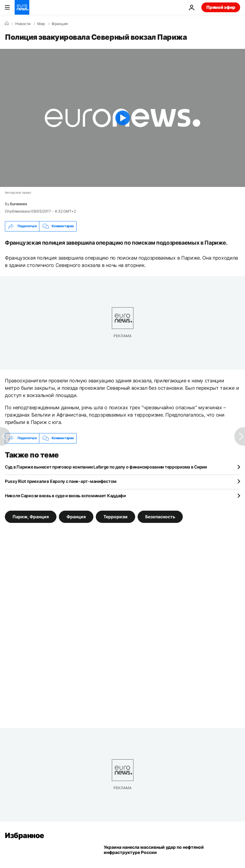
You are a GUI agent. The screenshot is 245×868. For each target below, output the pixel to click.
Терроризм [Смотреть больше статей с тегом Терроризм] (115, 516)
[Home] (7, 24)
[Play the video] (122, 118)
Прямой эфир (221, 7)
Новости (23, 24)
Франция (60, 24)
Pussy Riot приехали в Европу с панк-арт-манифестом (61, 481)
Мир (41, 24)
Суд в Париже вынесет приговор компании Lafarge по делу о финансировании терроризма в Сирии (106, 467)
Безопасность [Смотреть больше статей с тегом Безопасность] (160, 516)
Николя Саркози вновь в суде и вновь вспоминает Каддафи (65, 496)
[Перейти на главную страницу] (22, 7)
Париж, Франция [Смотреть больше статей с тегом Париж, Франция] (31, 516)
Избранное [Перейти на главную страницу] (25, 835)
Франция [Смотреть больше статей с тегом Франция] (76, 516)
